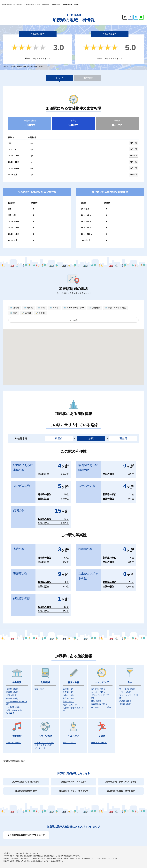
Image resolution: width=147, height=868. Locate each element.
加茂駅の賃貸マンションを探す (26, 782)
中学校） (69, 698)
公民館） (13, 689)
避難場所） (99, 743)
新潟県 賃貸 (30, 4)
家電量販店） (99, 704)
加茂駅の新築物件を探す (26, 791)
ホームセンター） (101, 707)
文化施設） (14, 707)
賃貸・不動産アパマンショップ (12, 4)
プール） (41, 748)
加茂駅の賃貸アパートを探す (73, 782)
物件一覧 (134, 143)
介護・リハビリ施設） (14, 712)
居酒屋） (126, 701)
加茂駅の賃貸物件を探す (14, 761)
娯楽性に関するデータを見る (110, 58)
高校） (68, 702)
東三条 (59, 438)
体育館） (13, 698)
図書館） (13, 692)
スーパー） (98, 692)
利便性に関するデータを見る (38, 58)
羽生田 (123, 438)
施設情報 (88, 78)
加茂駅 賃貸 (56, 4)
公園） (12, 695)
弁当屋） (126, 704)
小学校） (69, 695)
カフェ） (126, 692)
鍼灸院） (69, 743)
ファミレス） (128, 689)
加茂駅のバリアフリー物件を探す (73, 791)
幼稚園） (69, 689)
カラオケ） (14, 743)
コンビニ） (98, 689)
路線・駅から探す (43, 4)
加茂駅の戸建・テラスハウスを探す (121, 782)
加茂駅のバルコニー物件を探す (121, 791)
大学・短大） (71, 705)
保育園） (69, 692)
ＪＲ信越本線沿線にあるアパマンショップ (26, 835)
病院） (41, 689)
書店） (97, 701)
